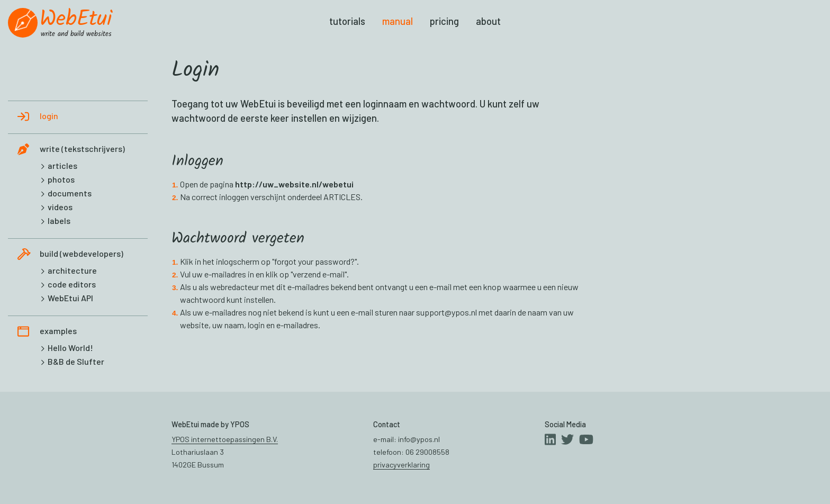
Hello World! (70, 348)
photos (61, 179)
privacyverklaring (402, 465)
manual (398, 21)
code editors (72, 284)
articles (62, 165)
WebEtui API (70, 298)
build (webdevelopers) (82, 253)
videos (60, 207)
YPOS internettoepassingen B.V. (225, 439)
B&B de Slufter (76, 361)
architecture (72, 270)
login (49, 116)
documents (70, 193)
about (488, 21)
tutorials (347, 21)
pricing (444, 21)
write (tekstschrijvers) (82, 148)
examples (58, 331)
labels (59, 220)
